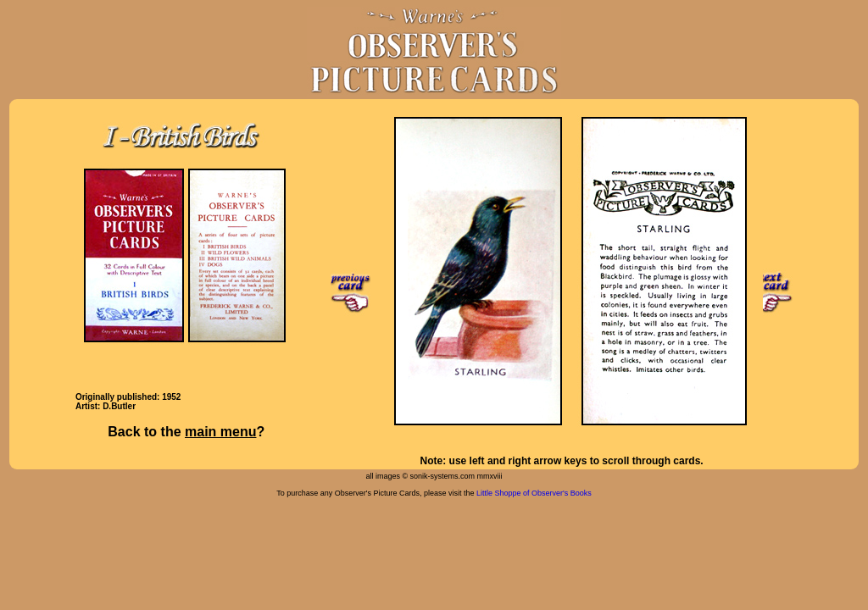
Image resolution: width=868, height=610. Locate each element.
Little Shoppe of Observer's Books (534, 493)
